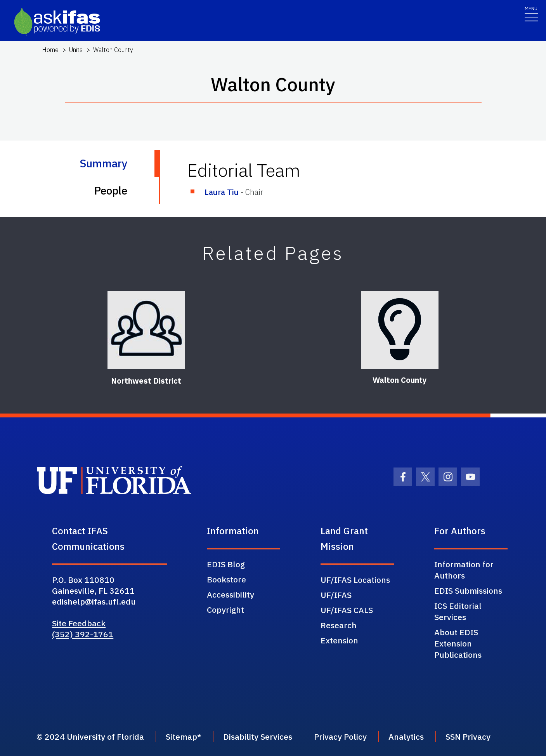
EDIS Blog (226, 564)
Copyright (225, 610)
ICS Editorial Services (458, 611)
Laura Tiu (222, 192)
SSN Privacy (468, 737)
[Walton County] (400, 330)
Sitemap (181, 737)
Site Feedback (79, 623)
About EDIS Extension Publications (458, 643)
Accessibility (231, 594)
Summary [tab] (103, 163)
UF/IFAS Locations (355, 580)
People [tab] (111, 190)
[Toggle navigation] (531, 13)
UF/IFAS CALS (347, 610)
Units (76, 50)
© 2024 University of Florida (90, 737)
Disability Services (258, 737)
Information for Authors (464, 570)
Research (339, 625)
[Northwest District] (146, 330)
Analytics (406, 737)
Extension (339, 640)
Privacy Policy (340, 737)
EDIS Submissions (468, 591)
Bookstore (226, 579)
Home (50, 50)
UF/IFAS (336, 595)
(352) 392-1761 (83, 634)
